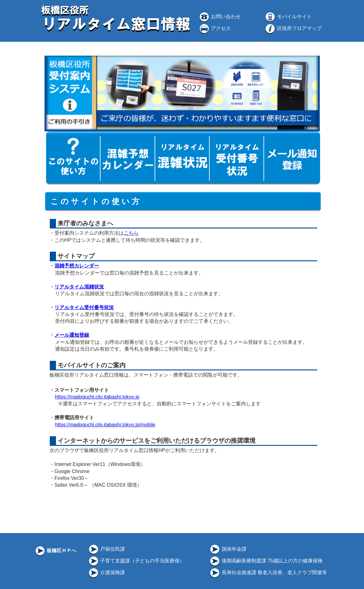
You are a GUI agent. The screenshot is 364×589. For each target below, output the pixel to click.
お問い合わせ (220, 17)
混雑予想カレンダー (77, 266)
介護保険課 (106, 572)
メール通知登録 (72, 335)
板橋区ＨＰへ (55, 551)
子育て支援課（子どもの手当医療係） (136, 561)
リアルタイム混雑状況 (79, 287)
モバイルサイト (288, 17)
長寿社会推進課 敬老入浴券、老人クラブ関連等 (268, 572)
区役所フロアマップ (293, 28)
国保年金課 (228, 549)
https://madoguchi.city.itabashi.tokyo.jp (97, 397)
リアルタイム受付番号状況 (84, 307)
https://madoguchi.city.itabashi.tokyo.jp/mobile (105, 425)
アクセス (215, 28)
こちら (131, 233)
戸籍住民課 (106, 549)
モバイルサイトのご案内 (91, 365)
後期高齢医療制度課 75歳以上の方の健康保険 (266, 561)
